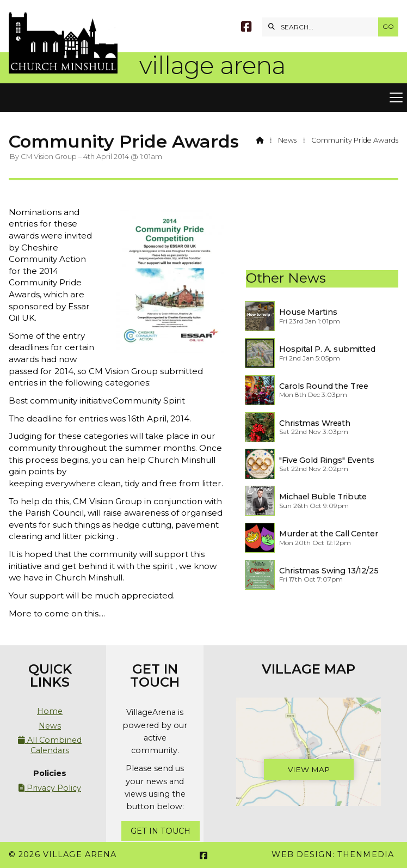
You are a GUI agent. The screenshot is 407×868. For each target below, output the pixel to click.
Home (50, 711)
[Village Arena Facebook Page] (246, 28)
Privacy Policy (50, 788)
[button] (203, 98)
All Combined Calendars (50, 745)
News (287, 140)
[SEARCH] (323, 27)
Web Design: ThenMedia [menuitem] (333, 854)
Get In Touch (161, 831)
